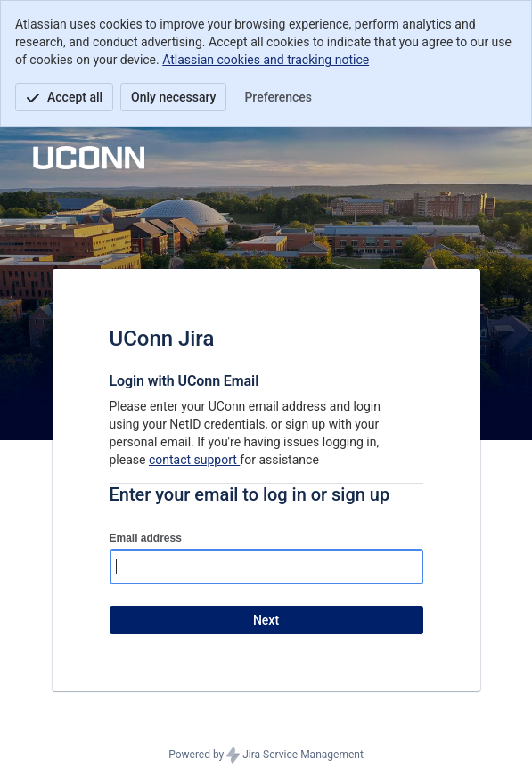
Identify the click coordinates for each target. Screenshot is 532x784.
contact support (194, 460)
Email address (146, 538)
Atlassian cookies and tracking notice (266, 60)
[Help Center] (105, 151)
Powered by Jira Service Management (266, 755)
